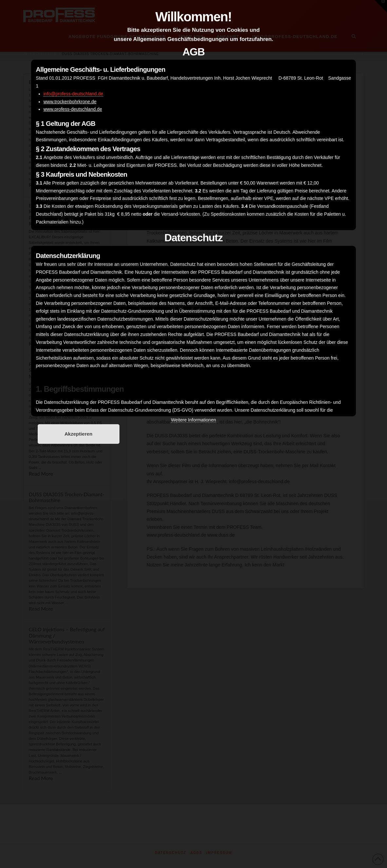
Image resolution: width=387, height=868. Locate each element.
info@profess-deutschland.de (73, 94)
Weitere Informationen (193, 420)
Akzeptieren (78, 434)
